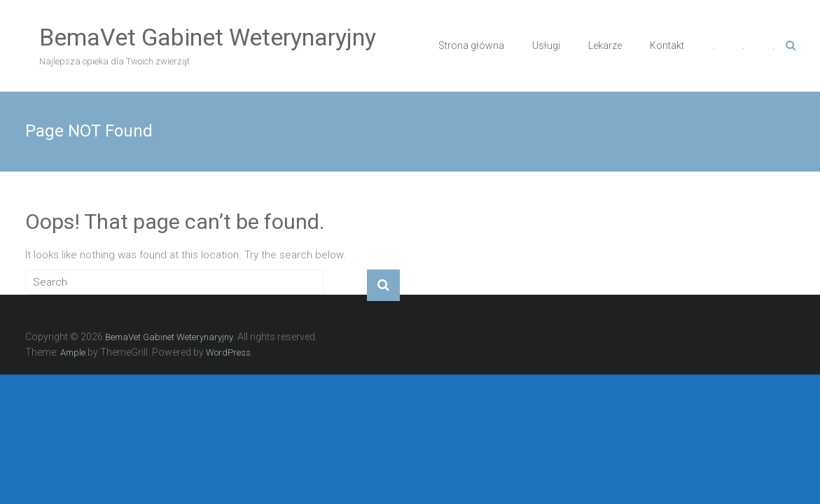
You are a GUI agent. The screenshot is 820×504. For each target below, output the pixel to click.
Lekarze (605, 45)
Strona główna (471, 45)
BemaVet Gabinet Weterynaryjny (208, 37)
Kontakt (667, 45)
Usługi (546, 45)
